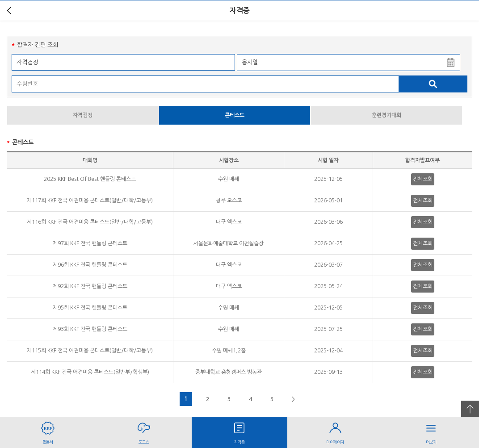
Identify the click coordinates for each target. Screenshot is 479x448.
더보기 (431, 430)
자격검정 (83, 115)
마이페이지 (335, 430)
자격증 (239, 430)
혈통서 (48, 430)
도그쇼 (143, 430)
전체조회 (423, 179)
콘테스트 (235, 115)
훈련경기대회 (387, 115)
